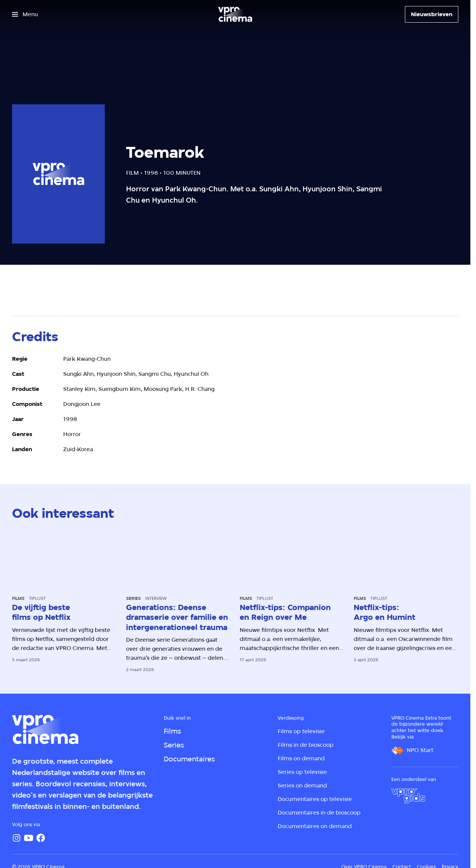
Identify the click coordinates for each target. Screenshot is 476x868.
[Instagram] (17, 838)
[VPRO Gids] (408, 796)
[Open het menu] (25, 14)
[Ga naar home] (235, 14)
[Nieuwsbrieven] (432, 14)
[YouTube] (29, 838)
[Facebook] (41, 838)
